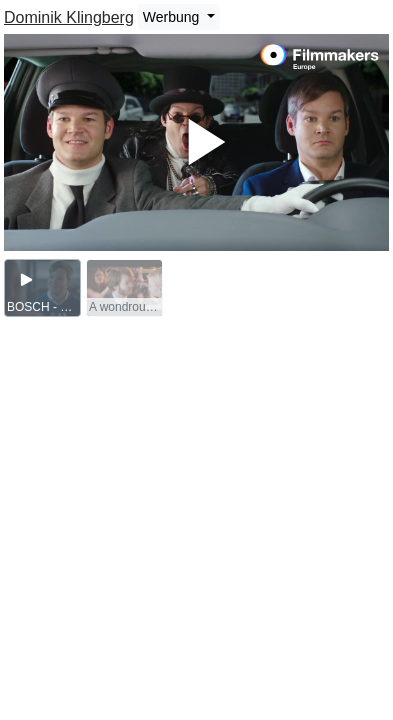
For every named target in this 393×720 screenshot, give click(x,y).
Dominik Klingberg (69, 17)
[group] (42, 288)
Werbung (173, 17)
